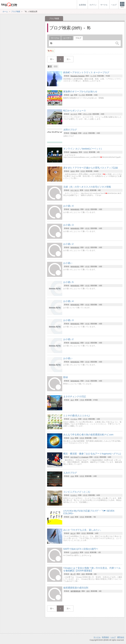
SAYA (73, 171)
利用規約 (105, 637)
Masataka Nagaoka (77, 76)
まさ (72, 400)
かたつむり (75, 190)
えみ (72, 476)
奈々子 (73, 574)
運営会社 (121, 637)
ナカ (72, 438)
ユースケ (74, 114)
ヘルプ (113, 637)
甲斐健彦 (74, 133)
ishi (72, 95)
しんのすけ (75, 552)
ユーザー (67, 38)
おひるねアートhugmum (79, 457)
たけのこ (74, 495)
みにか (73, 533)
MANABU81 (75, 209)
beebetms (74, 152)
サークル (55, 38)
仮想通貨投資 (75, 591)
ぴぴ (72, 517)
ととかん (74, 419)
